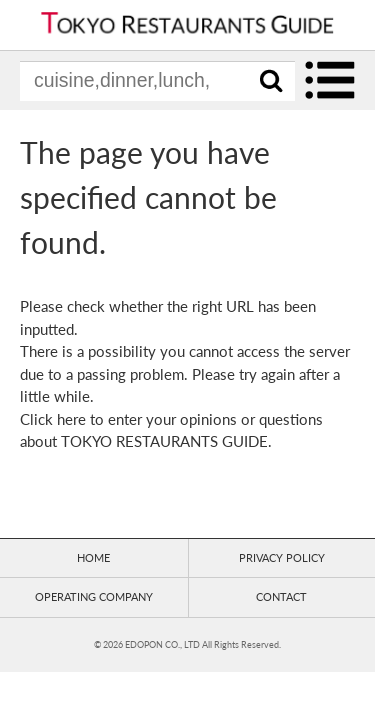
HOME (93, 557)
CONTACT (281, 596)
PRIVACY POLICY (282, 557)
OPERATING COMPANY (94, 596)
